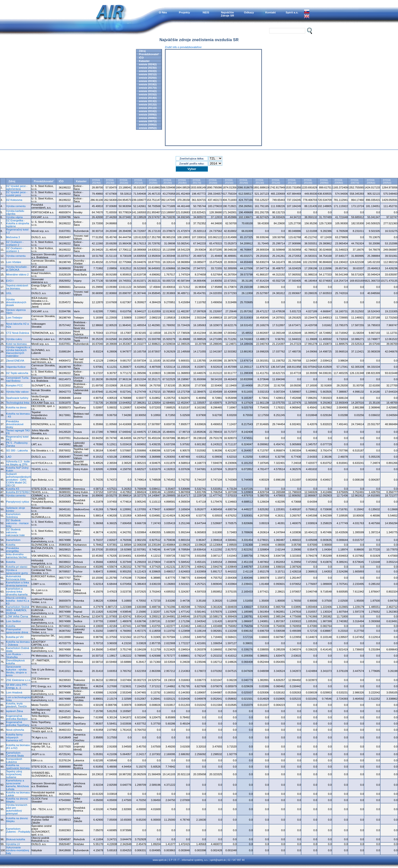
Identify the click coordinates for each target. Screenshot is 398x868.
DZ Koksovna (14, 200)
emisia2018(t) (182, 181)
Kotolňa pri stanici (17, 567)
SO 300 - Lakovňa (17, 450)
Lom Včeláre (14, 262)
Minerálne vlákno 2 (17, 275)
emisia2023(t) (110, 181)
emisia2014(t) (244, 181)
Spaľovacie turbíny (17, 398)
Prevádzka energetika (13, 549)
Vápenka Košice (16, 367)
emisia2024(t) (96, 181)
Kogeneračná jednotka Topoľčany (18, 724)
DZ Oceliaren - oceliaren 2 (15, 243)
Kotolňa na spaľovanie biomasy (18, 767)
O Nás (163, 12)
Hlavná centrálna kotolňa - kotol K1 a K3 (18, 601)
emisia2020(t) (153, 181)
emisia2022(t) (124, 181)
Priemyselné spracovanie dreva (17, 631)
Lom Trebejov (14, 318)
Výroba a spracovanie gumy (17, 571)
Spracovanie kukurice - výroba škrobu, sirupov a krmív (16, 671)
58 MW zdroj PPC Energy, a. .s (17, 686)
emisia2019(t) (168, 181)
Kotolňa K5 (13, 489)
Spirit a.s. (292, 12)
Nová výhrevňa (15, 730)
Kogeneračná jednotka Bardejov (17, 717)
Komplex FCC (15, 385)
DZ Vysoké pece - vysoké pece (17, 194)
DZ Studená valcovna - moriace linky (17, 523)
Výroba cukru (14, 339)
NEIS (206, 12)
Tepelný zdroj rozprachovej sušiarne (14, 774)
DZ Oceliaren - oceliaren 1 (15, 250)
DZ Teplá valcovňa (17, 373)
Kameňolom (13, 540)
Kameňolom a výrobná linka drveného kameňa (17, 592)
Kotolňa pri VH (15, 637)
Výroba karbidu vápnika (15, 212)
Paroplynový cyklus (18, 502)
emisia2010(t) (308, 181)
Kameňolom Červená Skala (15, 754)
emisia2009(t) (324, 181)
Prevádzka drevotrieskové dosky (15, 424)
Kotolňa (11, 545)
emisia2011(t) (292, 181)
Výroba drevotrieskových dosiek (16, 302)
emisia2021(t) (139, 181)
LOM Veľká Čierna (17, 616)
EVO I (10, 281)
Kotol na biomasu (16, 344)
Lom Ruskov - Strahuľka (14, 656)
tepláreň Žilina (15, 711)
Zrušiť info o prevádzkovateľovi (183, 47)
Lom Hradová (14, 692)
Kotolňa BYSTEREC (18, 492)
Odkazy (249, 12)
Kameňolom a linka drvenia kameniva (18, 584)
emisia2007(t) (355, 181)
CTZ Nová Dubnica (18, 333)
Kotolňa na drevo (16, 407)
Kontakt (271, 12)
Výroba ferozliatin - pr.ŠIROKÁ (17, 268)
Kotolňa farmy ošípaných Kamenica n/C (15, 737)
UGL (9, 293)
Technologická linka (18, 403)
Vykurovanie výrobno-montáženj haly (18, 850)
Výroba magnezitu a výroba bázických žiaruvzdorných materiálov (18, 352)
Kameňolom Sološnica (13, 516)
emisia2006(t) (371, 181)
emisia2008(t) (339, 181)
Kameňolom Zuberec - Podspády (18, 830)
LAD (9, 457)
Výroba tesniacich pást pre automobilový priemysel (17, 809)
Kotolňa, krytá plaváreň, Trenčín (16, 705)
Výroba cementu (16, 206)
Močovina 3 (13, 237)
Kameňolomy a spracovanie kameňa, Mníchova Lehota (18, 785)
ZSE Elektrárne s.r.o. (19, 680)
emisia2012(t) (276, 181)
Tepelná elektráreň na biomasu (17, 287)
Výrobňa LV (13, 844)
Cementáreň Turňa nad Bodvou (17, 379)
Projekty (184, 12)
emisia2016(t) (213, 181)
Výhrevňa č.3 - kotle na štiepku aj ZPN (18, 463)
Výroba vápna (14, 217)
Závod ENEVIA (15, 361)
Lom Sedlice (14, 621)
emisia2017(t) (197, 181)
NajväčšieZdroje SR (228, 14)
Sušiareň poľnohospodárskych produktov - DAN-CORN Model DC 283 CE (19, 480)
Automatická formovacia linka (16, 578)
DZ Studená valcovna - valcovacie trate (16, 532)
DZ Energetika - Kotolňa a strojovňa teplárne (18, 223)
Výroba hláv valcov (17, 392)
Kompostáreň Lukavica (14, 760)
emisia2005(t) (387, 181)
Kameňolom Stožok (18, 607)
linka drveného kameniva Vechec (17, 556)
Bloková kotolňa (16, 839)
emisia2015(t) (229, 181)
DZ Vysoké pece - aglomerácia (17, 187)
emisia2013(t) (260, 181)
